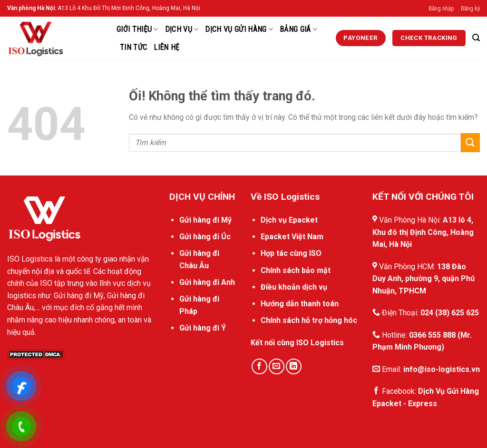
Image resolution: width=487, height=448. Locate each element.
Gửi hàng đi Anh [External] (207, 282)
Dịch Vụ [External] (182, 29)
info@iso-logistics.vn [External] (442, 369)
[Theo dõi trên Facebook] (259, 366)
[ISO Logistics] (55, 38)
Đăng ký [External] (470, 8)
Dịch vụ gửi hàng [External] (239, 29)
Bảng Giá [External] (298, 29)
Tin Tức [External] (133, 47)
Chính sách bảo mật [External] (296, 270)
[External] (361, 38)
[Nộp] (470, 142)
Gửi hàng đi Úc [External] (205, 237)
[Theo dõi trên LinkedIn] (294, 366)
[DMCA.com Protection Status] (36, 354)
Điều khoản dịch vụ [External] (294, 287)
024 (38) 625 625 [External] (450, 313)
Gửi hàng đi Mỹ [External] (205, 220)
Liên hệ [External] (166, 47)
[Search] (476, 38)
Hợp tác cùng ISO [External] (291, 253)
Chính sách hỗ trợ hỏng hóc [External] (309, 320)
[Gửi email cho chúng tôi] (277, 366)
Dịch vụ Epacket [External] (289, 220)
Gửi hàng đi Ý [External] (203, 328)
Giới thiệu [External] (137, 29)
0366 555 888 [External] (432, 335)
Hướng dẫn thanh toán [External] (300, 304)
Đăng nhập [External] (441, 8)
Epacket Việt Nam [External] (292, 237)
